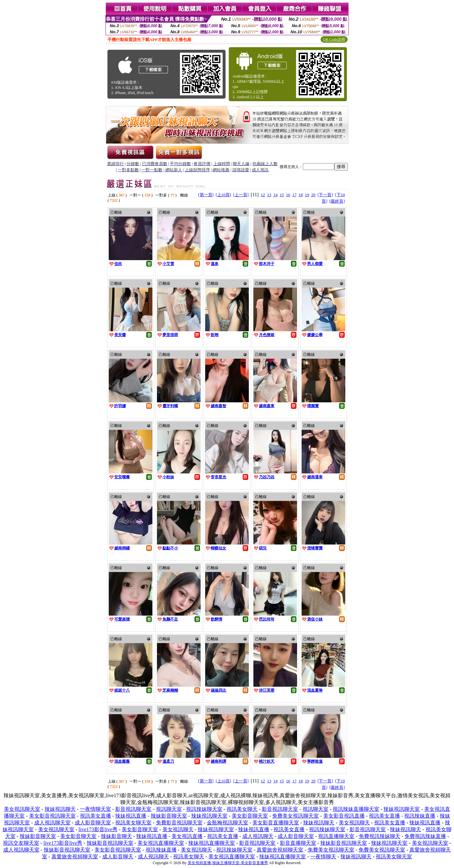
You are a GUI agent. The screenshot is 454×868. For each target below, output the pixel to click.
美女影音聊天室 (250, 816)
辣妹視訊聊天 (60, 809)
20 (313, 195)
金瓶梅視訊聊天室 (227, 823)
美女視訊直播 (187, 836)
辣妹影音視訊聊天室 (110, 843)
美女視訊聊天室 (22, 809)
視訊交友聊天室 (21, 843)
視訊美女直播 (95, 816)
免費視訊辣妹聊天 (380, 836)
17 (294, 195)
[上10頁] (223, 195)
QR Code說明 (334, 39)
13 (269, 195)
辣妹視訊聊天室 (402, 809)
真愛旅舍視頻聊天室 (280, 850)
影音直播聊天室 (298, 843)
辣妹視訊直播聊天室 (212, 843)
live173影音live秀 (98, 829)
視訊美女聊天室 (133, 823)
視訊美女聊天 (242, 809)
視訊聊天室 (169, 809)
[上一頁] (241, 195)
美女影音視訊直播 (344, 816)
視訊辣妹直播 (420, 816)
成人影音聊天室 (93, 823)
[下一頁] (325, 195)
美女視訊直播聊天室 (161, 843)
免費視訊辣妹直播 (425, 836)
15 (282, 195)
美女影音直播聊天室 (276, 823)
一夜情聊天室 (95, 809)
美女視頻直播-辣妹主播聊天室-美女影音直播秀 (228, 863)
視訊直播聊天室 (336, 836)
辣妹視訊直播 (131, 816)
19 (307, 195)
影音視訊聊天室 (133, 809)
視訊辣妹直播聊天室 (356, 809)
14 (276, 195)
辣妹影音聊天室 (169, 816)
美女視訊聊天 (354, 823)
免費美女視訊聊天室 (295, 816)
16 (288, 195)
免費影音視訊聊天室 (179, 823)
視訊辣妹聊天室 (204, 809)
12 (263, 195)
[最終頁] (337, 201)
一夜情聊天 (323, 857)
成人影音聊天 (118, 857)
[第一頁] (206, 195)
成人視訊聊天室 (52, 823)
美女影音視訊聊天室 (52, 816)
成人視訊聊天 (258, 836)
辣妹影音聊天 (116, 836)
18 (301, 195)
